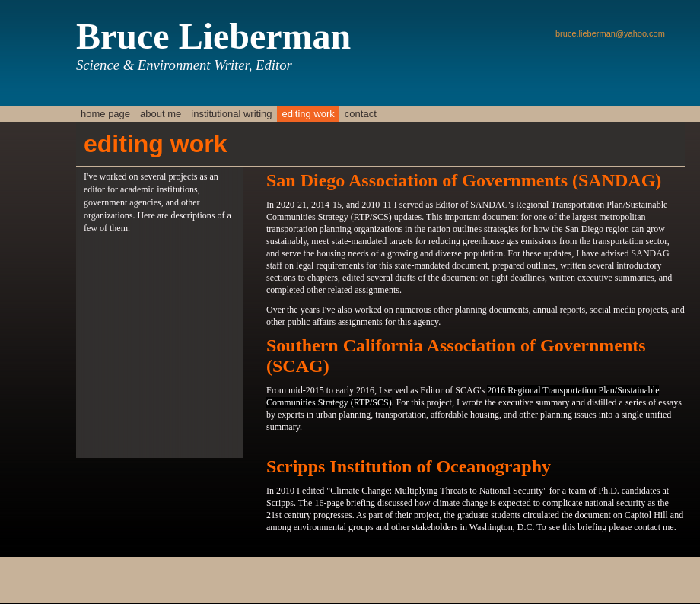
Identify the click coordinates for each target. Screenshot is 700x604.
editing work (308, 114)
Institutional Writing (231, 114)
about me (161, 114)
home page (105, 114)
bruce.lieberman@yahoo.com (610, 33)
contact (361, 114)
